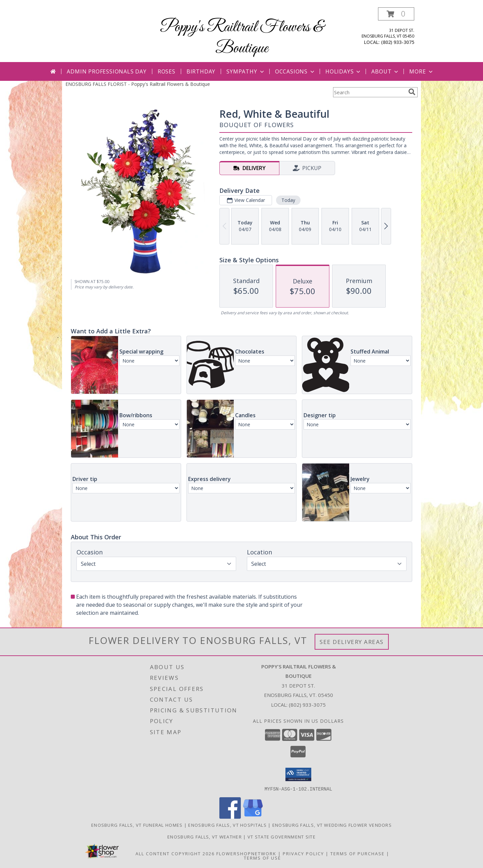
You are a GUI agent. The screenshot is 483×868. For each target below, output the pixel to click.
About (385, 71)
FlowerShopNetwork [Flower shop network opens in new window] (246, 853)
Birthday (201, 71)
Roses (167, 71)
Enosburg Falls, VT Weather (205, 836)
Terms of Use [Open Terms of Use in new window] (262, 858)
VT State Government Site (282, 836)
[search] (412, 92)
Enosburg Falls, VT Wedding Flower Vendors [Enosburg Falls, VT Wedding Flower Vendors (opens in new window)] (332, 825)
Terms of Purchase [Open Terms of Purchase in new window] (358, 853)
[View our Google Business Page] (253, 817)
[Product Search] (369, 92)
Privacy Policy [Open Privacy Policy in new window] (303, 853)
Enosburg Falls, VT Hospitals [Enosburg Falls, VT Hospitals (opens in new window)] (227, 825)
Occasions (295, 71)
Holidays (343, 71)
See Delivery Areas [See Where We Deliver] (352, 642)
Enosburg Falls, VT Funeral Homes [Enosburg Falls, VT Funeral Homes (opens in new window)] (137, 825)
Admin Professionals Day (106, 71)
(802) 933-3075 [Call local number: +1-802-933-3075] (398, 42)
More (421, 71)
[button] (396, 14)
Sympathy (246, 71)
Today (288, 200)
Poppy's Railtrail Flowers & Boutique (242, 38)
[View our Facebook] (230, 817)
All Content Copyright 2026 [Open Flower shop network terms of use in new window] (175, 853)
